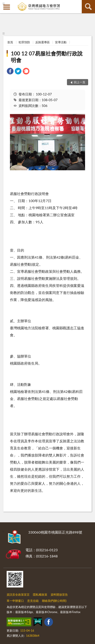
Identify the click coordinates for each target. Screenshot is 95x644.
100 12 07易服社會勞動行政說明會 (47, 57)
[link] (10, 72)
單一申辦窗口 (15, 601)
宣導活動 (61, 42)
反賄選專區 (43, 42)
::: (4, 3)
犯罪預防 (24, 42)
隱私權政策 (40, 595)
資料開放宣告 (59, 595)
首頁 (10, 42)
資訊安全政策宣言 (18, 595)
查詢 (88, 7)
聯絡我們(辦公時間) (54, 601)
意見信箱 (33, 601)
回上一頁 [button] (80, 82)
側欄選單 (7, 7)
